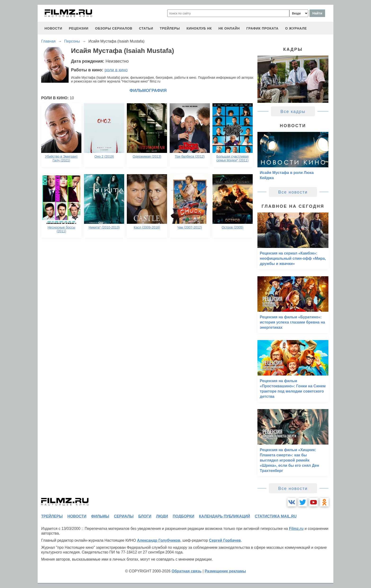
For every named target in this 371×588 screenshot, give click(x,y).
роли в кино (116, 70)
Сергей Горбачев (225, 540)
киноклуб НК (199, 28)
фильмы (100, 516)
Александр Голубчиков (159, 540)
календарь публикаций (225, 516)
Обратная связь (187, 571)
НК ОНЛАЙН (229, 28)
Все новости (293, 192)
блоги (145, 516)
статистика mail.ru (276, 516)
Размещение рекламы (225, 571)
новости (53, 28)
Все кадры (293, 112)
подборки (183, 516)
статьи (146, 28)
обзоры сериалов (114, 28)
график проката (262, 28)
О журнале (296, 28)
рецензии (79, 28)
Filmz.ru (296, 529)
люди (162, 516)
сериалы (124, 516)
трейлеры (170, 28)
